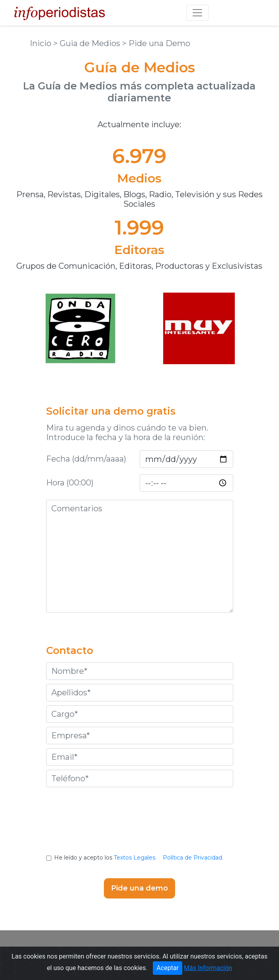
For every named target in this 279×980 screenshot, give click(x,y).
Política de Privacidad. (193, 858)
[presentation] (140, 827)
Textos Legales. (135, 858)
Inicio (42, 43)
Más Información (208, 968)
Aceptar (168, 968)
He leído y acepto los (139, 858)
